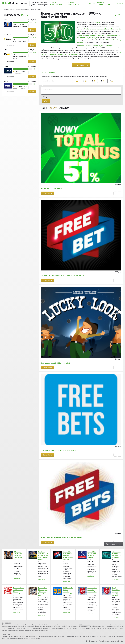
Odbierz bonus (48, 193)
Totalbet (98, 22)
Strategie (91, 4)
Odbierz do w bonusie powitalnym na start (20, 26)
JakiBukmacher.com (85, 625)
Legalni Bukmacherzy (56, 4)
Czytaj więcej (17, 578)
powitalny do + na (19, 41)
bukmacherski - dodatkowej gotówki (20, 56)
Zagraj (32, 30)
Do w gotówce (19, 72)
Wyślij (46, 101)
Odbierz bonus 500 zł (81, 65)
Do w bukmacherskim (20, 87)
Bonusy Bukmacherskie (74, 4)
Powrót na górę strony (114, 544)
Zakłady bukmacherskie (104, 4)
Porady (120, 4)
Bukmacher (26, 4)
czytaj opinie (9, 30)
